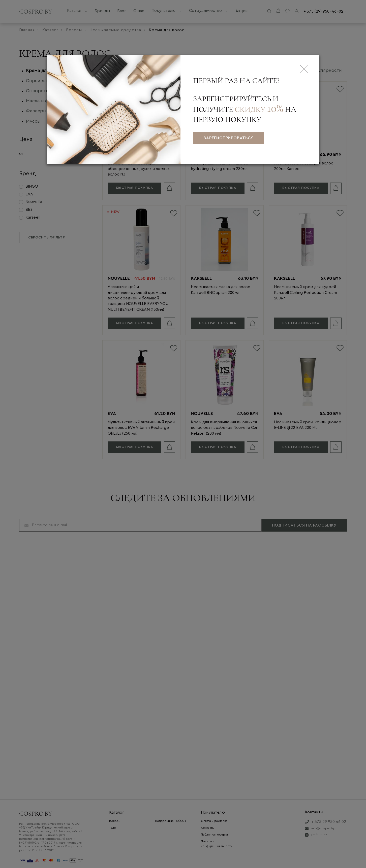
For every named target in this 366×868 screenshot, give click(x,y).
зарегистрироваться (228, 138)
